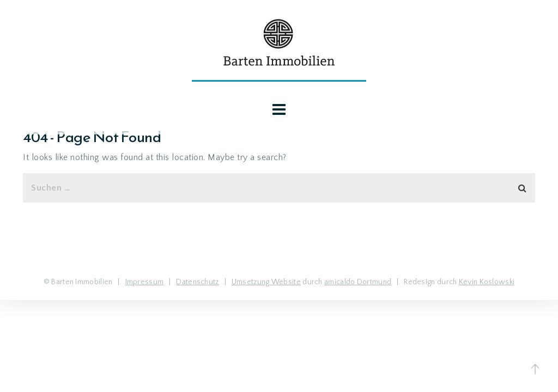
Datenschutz (197, 282)
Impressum (145, 282)
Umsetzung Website (266, 282)
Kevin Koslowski (487, 282)
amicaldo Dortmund (358, 282)
